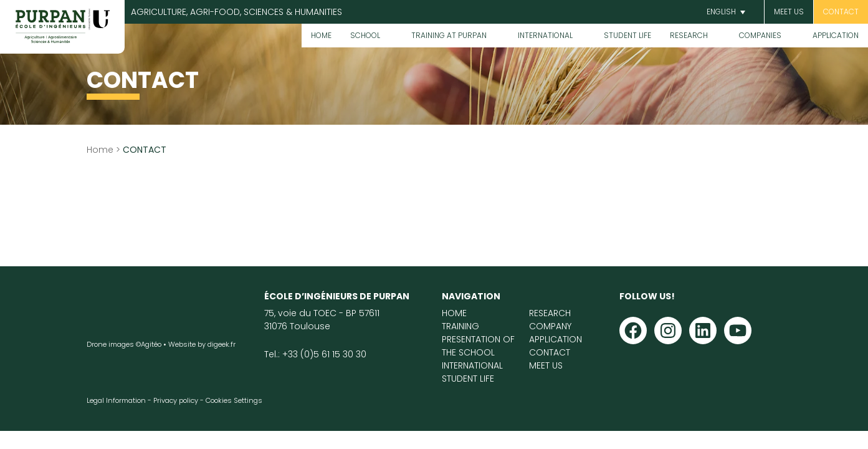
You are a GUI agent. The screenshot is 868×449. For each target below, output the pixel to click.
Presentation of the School (478, 346)
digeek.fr (222, 344)
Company (550, 326)
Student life (627, 35)
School (365, 35)
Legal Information (116, 400)
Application (836, 35)
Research (689, 35)
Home (321, 35)
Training (460, 326)
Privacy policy (176, 400)
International (545, 35)
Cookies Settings (234, 400)
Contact (550, 352)
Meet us (789, 12)
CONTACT (841, 12)
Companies (760, 35)
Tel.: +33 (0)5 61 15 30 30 (315, 354)
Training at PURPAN (449, 35)
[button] (724, 12)
